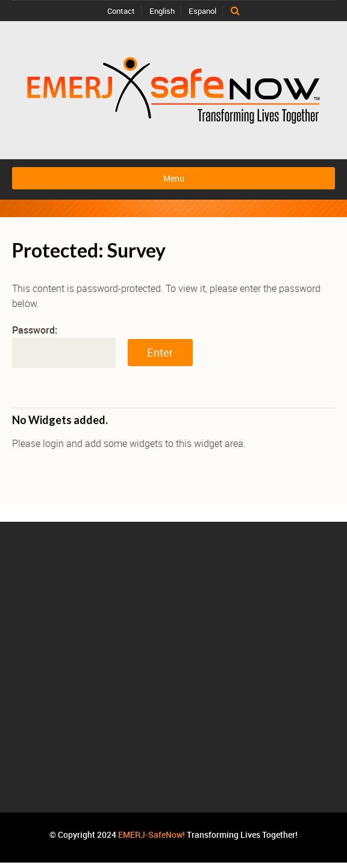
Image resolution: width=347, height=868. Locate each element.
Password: (64, 346)
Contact (121, 11)
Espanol (202, 11)
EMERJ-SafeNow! (152, 835)
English (162, 11)
